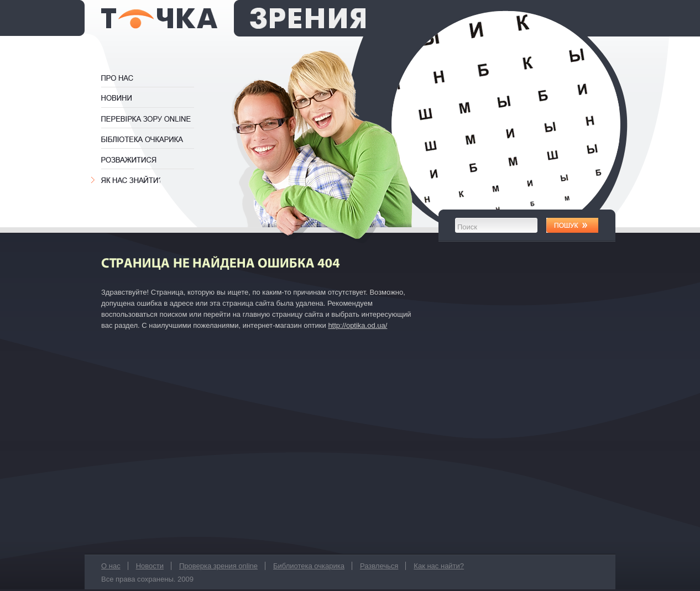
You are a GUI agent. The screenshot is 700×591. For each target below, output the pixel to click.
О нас (129, 78)
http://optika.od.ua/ (357, 325)
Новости (118, 98)
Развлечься (130, 160)
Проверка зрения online (153, 119)
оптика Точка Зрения (233, 18)
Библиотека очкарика (152, 139)
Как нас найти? (131, 180)
